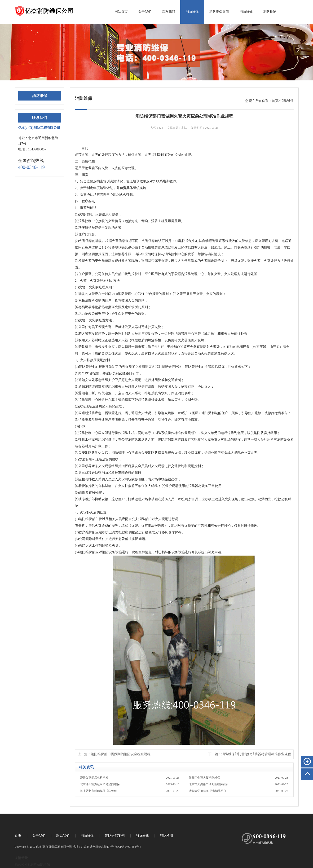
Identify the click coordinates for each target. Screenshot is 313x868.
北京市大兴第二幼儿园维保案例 (238, 784)
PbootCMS (22, 865)
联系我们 (168, 12)
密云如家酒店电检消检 (130, 778)
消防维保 (192, 12)
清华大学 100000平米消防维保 (238, 791)
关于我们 (145, 12)
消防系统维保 (40, 865)
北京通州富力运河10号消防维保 (130, 784)
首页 (275, 101)
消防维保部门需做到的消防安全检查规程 (121, 754)
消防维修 (246, 12)
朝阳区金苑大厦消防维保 (238, 778)
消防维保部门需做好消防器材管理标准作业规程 (256, 754)
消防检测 (270, 12)
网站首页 (121, 12)
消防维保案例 (219, 12)
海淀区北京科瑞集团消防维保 (130, 791)
